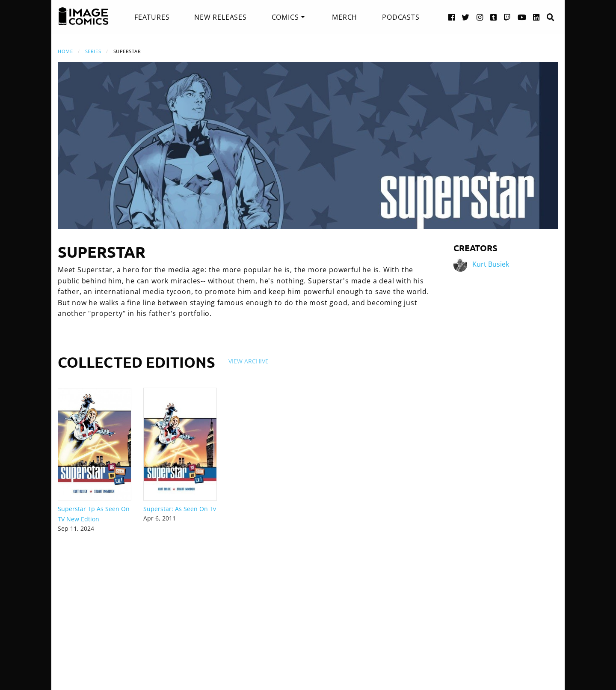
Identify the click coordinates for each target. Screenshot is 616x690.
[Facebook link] (452, 17)
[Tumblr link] (494, 17)
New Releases (221, 17)
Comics (285, 17)
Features (152, 17)
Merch (345, 17)
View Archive (249, 361)
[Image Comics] (83, 16)
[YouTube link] (522, 17)
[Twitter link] (466, 17)
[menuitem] (152, 17)
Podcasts (401, 17)
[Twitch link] (507, 17)
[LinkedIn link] (536, 17)
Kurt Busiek (491, 264)
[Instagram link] (480, 17)
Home (65, 51)
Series (93, 51)
